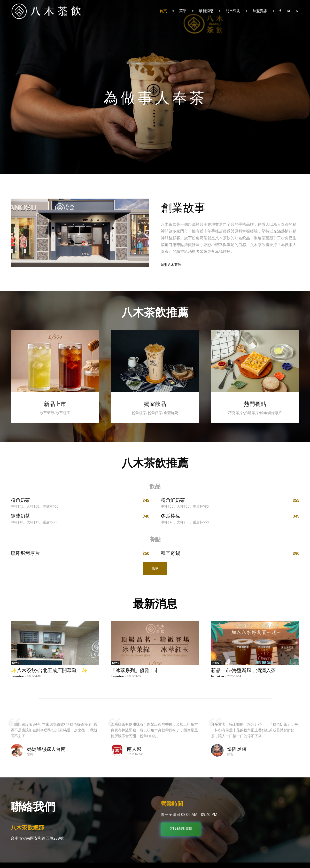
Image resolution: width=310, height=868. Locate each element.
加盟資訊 (260, 11)
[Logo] (46, 11)
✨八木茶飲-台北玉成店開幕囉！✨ (49, 670)
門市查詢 (233, 11)
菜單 (183, 11)
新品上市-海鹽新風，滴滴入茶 (243, 670)
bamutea (17, 676)
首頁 (163, 11)
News (15, 663)
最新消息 (206, 11)
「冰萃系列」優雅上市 (135, 670)
